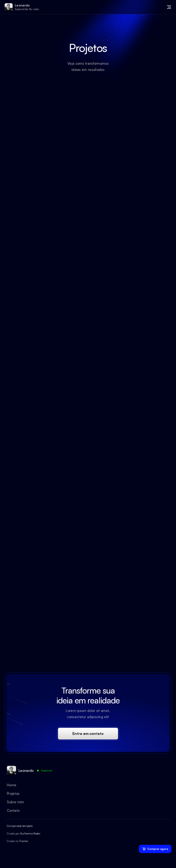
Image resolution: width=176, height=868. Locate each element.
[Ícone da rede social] (9, 854)
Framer (24, 841)
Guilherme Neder (30, 834)
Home (12, 785)
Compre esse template (20, 826)
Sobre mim (16, 802)
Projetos (13, 794)
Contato (13, 811)
